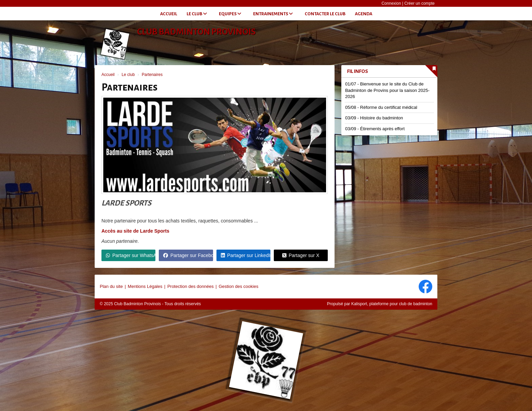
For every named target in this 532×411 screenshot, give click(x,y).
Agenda (364, 14)
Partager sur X (301, 255)
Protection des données (191, 286)
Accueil (169, 14)
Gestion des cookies (238, 286)
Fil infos (358, 71)
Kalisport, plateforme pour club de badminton (392, 304)
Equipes (230, 14)
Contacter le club (325, 14)
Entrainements (273, 14)
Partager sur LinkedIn (246, 255)
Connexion (391, 3)
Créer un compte (420, 3)
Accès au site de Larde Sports (135, 231)
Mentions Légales (145, 286)
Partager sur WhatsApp (131, 255)
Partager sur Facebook (188, 255)
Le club (197, 14)
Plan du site (111, 286)
